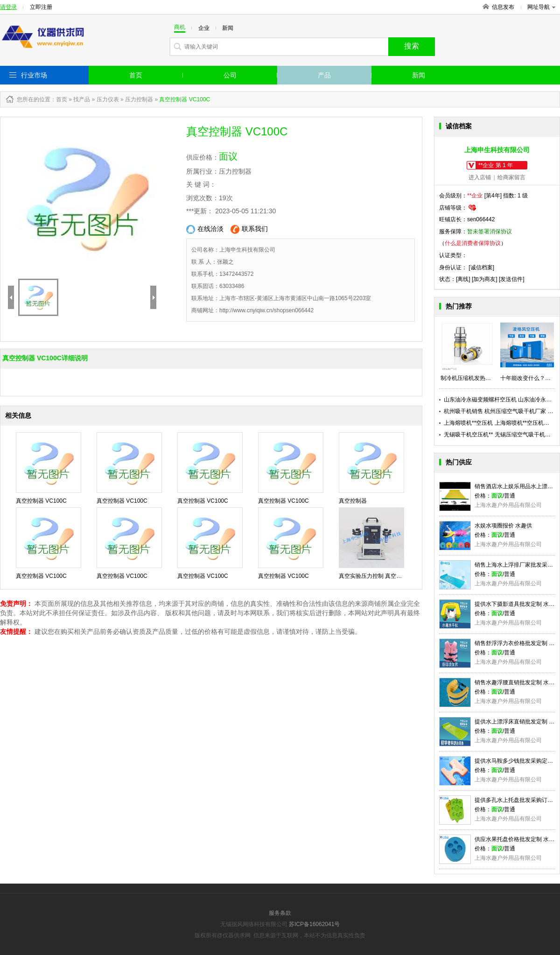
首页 (136, 75)
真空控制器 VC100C (41, 501)
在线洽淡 (205, 229)
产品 (324, 75)
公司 (230, 75)
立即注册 (41, 7)
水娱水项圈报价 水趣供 (503, 526)
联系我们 (249, 229)
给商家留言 (511, 177)
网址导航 (541, 7)
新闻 (419, 75)
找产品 (82, 99)
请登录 (8, 7)
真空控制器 (353, 501)
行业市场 (34, 75)
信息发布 (503, 7)
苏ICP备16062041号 (314, 924)
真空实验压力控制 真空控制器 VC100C (387, 576)
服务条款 (280, 913)
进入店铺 (480, 177)
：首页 (59, 99)
